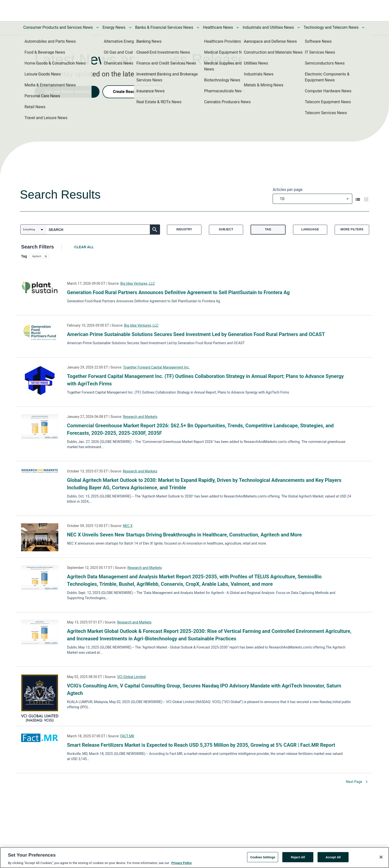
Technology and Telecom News (331, 27)
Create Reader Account (133, 92)
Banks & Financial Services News (164, 27)
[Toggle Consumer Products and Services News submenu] (97, 28)
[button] (39, 256)
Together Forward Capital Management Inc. (156, 367)
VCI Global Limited (131, 677)
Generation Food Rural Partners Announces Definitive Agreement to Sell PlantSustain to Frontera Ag (178, 292)
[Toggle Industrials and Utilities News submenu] (299, 28)
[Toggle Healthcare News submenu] (238, 28)
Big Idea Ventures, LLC (138, 283)
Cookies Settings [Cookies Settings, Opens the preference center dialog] (263, 859)
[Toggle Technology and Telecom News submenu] (363, 28)
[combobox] (312, 199)
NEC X (128, 526)
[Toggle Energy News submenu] (130, 28)
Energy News (114, 27)
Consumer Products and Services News (58, 27)
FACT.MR (127, 736)
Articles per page (288, 190)
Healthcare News (218, 27)
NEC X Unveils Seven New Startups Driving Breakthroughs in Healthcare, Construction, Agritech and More (184, 535)
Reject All (298, 859)
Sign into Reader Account (67, 92)
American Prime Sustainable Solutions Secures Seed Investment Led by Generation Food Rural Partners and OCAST (196, 334)
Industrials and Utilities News (268, 27)
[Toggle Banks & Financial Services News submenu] (198, 28)
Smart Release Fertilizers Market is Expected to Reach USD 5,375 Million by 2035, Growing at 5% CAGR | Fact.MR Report (201, 745)
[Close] (381, 859)
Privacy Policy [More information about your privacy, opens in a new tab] (181, 865)
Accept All (333, 859)
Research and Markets (140, 417)
